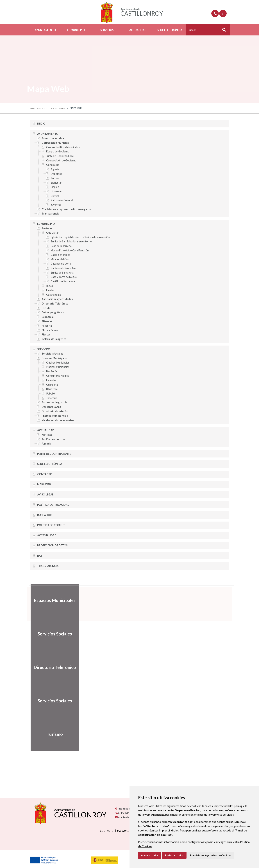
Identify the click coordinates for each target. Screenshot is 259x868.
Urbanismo (57, 191)
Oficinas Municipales (58, 363)
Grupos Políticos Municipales (63, 147)
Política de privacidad (53, 505)
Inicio (41, 124)
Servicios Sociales (52, 354)
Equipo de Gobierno (58, 151)
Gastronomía (54, 295)
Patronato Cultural (62, 200)
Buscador (44, 515)
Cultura (55, 196)
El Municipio (76, 30)
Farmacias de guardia (55, 402)
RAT (40, 556)
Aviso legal (45, 494)
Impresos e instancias (55, 416)
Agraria (55, 169)
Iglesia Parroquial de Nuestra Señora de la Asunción (80, 237)
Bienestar (56, 183)
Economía (48, 317)
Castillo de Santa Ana (63, 281)
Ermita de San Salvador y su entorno (71, 241)
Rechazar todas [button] (174, 855)
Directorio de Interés (55, 411)
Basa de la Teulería (61, 246)
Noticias (47, 435)
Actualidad (138, 30)
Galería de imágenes (54, 339)
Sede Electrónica (170, 30)
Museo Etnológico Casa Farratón (70, 250)
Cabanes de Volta (61, 264)
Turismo (55, 178)
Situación (48, 321)
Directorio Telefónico (55, 304)
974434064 (122, 813)
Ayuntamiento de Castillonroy (47, 108)
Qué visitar (53, 233)
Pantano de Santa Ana (63, 268)
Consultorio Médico (58, 376)
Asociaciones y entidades (57, 299)
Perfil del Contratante (54, 454)
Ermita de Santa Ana (62, 273)
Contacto (45, 474)
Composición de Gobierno (61, 160)
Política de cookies (51, 525)
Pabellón (51, 394)
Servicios (107, 30)
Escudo (46, 308)
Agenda (46, 444)
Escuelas (51, 380)
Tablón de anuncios (54, 439)
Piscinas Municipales (58, 367)
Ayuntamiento (45, 30)
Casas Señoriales (60, 255)
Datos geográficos (53, 312)
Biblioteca (52, 389)
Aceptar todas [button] (150, 855)
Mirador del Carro (61, 259)
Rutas (50, 286)
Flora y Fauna (50, 330)
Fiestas (50, 290)
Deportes (56, 174)
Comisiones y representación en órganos (67, 209)
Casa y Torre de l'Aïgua (64, 277)
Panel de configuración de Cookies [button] (211, 855)
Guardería (52, 385)
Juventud (56, 205)
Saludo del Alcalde (53, 138)
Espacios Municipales (54, 358)
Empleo (55, 187)
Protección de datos (52, 545)
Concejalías (53, 165)
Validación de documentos (58, 420)
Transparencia (50, 214)
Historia (47, 326)
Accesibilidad (47, 535)
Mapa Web (44, 484)
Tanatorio (52, 398)
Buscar (223, 31)
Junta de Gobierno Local (60, 156)
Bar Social (52, 371)
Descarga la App (51, 407)
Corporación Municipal (56, 143)
